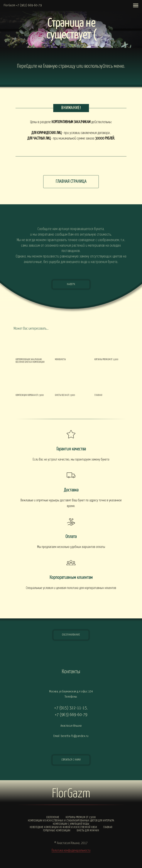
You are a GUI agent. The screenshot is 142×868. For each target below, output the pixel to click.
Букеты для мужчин (88, 831)
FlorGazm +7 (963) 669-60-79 (23, 5)
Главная (108, 827)
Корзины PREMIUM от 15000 (81, 817)
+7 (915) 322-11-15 (71, 708)
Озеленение (53, 817)
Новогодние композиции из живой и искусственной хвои (63, 827)
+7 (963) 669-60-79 (71, 715)
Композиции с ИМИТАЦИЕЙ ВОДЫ (71, 824)
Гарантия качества (71, 449)
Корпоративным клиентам (71, 578)
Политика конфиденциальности (71, 850)
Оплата (71, 537)
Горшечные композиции (57, 831)
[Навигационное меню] (136, 6)
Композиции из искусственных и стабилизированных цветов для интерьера (71, 821)
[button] (71, 760)
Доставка (71, 490)
